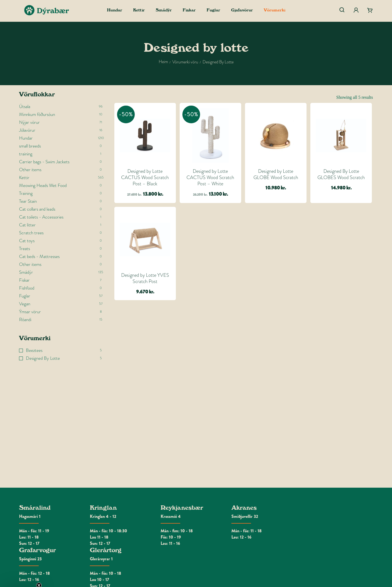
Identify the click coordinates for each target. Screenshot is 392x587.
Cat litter (27, 225)
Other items (30, 170)
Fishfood (27, 288)
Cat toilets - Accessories (41, 217)
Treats (24, 249)
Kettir (24, 178)
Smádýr (26, 272)
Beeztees (34, 350)
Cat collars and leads (37, 209)
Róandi (25, 320)
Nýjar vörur (29, 122)
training (26, 154)
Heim (163, 62)
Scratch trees (31, 233)
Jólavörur (27, 130)
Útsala (25, 107)
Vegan (25, 304)
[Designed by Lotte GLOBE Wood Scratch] (276, 136)
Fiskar (24, 280)
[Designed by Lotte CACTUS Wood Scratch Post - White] (210, 136)
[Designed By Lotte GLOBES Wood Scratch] (341, 136)
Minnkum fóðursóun (37, 114)
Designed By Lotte (43, 358)
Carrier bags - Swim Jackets (44, 162)
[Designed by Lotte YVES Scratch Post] (145, 239)
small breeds (30, 146)
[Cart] (370, 10)
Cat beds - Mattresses (39, 256)
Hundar (26, 138)
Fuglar (25, 296)
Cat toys (27, 241)
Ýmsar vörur (30, 312)
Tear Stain (28, 201)
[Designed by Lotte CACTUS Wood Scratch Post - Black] (145, 136)
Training (26, 193)
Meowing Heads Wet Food (43, 185)
